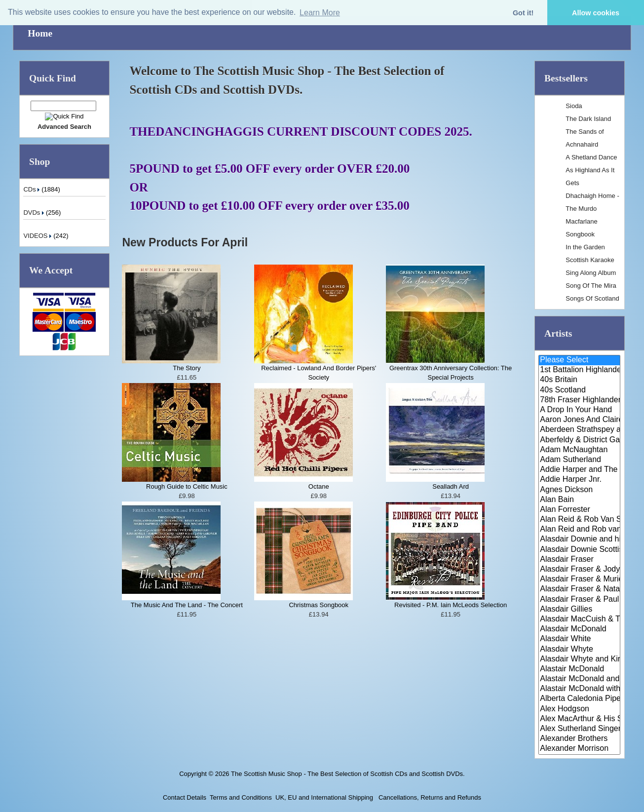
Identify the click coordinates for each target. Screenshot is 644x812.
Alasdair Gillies (579, 610)
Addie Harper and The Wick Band (579, 470)
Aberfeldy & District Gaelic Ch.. (579, 440)
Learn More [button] (320, 13)
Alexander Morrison (579, 749)
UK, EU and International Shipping (324, 797)
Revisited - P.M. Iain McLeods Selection (451, 605)
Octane (319, 486)
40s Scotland (579, 390)
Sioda (574, 106)
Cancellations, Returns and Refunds (429, 797)
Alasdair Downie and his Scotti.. (579, 540)
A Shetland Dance (591, 157)
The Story (187, 368)
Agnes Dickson (579, 490)
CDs (32, 189)
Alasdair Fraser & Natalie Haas (579, 589)
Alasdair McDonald (579, 629)
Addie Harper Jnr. (579, 480)
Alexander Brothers (579, 739)
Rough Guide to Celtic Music (187, 486)
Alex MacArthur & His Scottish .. (579, 719)
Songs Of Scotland (592, 298)
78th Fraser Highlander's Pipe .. (579, 400)
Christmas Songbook (319, 605)
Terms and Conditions (241, 797)
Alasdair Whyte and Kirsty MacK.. (579, 659)
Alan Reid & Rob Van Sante (579, 520)
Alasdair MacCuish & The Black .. (579, 619)
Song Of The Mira (591, 286)
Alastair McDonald (579, 669)
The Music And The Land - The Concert (187, 605)
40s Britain (579, 380)
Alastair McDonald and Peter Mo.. (579, 679)
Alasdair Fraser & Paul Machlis (579, 600)
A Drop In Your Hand (579, 410)
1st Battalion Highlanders (579, 370)
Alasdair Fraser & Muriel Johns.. (579, 580)
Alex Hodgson (579, 709)
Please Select (579, 360)
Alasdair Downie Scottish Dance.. (579, 550)
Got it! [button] (523, 13)
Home (40, 33)
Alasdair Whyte (579, 650)
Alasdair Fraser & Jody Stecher (579, 570)
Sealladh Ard (451, 486)
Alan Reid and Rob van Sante (579, 530)
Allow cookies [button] (596, 13)
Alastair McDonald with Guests (579, 689)
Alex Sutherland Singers (579, 729)
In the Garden (585, 247)
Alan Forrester (579, 510)
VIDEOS (38, 236)
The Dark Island (588, 119)
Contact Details (185, 797)
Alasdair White (579, 639)
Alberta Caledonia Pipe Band (579, 699)
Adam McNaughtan (579, 450)
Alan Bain (579, 500)
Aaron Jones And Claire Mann (579, 420)
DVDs (35, 213)
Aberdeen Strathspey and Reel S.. (579, 430)
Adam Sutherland (579, 460)
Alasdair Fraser (579, 560)
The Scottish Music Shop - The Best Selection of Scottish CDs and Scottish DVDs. (348, 774)
